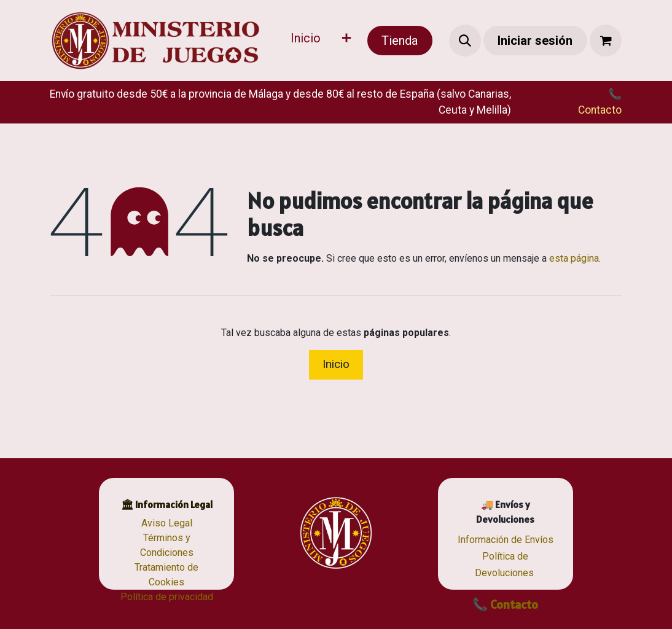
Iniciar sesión (535, 41)
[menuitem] (306, 41)
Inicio (336, 364)
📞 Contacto (505, 604)
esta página (574, 258)
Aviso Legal (167, 523)
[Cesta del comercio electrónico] (606, 41)
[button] (465, 41)
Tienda (400, 41)
